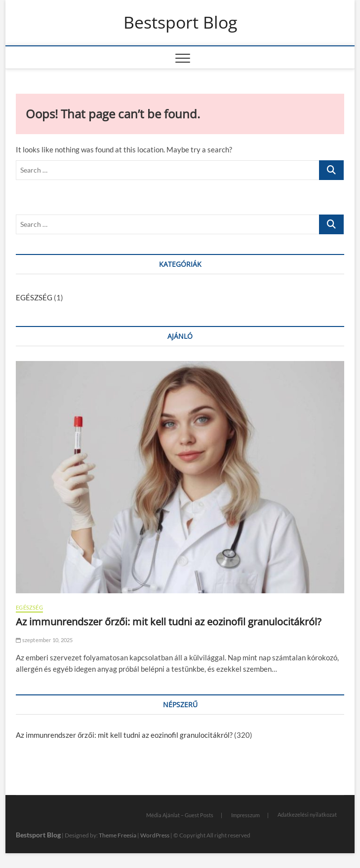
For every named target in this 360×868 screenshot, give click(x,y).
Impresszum (245, 815)
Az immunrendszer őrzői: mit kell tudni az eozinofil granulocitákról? (169, 622)
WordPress (155, 835)
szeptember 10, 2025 (44, 640)
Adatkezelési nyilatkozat (307, 814)
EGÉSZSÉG (34, 297)
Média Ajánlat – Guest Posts (180, 815)
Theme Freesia (118, 835)
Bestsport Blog (180, 23)
